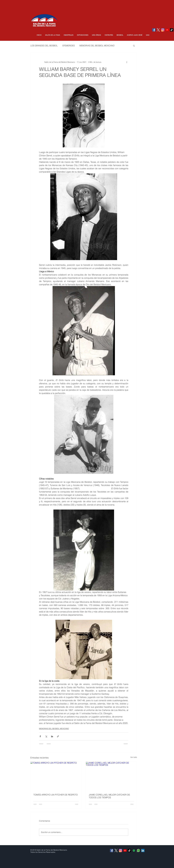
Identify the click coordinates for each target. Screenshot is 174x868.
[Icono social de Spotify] (134, 850)
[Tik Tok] (172, 30)
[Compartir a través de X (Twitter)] (46, 736)
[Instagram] (163, 30)
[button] (53, 35)
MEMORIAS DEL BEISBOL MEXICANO (97, 46)
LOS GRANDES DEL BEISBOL (44, 46)
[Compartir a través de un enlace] (58, 736)
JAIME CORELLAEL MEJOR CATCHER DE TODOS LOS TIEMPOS (109, 796)
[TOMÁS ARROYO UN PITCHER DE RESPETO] (56, 776)
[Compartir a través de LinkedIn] (52, 736)
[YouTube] (167, 30)
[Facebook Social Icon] (154, 30)
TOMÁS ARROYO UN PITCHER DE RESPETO (56, 795)
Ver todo (134, 757)
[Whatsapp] (138, 850)
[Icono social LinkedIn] (143, 850)
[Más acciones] (127, 62)
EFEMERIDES (69, 46)
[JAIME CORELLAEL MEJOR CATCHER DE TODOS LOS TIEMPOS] (111, 776)
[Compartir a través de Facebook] (40, 736)
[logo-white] (158, 30)
